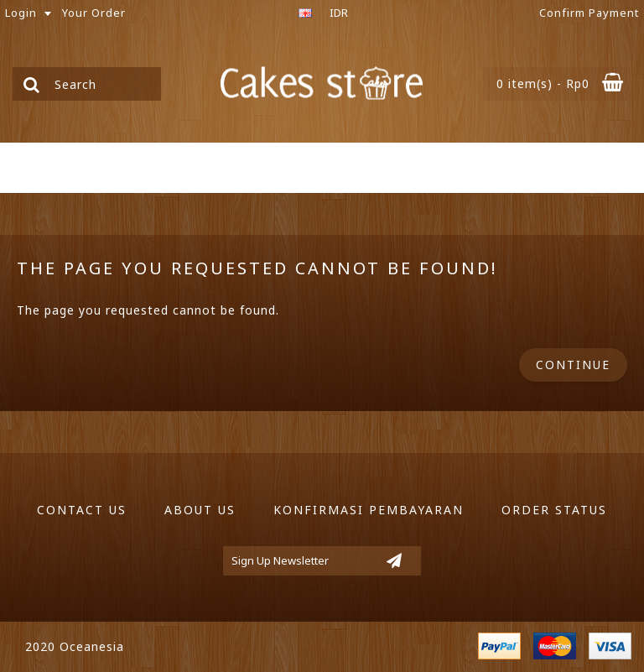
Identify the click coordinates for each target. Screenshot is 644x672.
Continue (573, 365)
